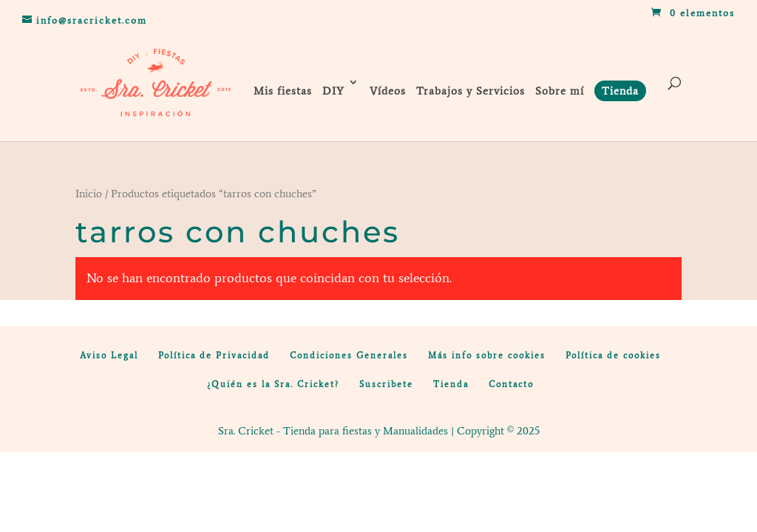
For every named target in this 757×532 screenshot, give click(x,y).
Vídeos (388, 91)
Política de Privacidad (214, 355)
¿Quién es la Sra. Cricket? (273, 384)
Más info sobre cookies (487, 355)
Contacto (511, 384)
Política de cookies (613, 355)
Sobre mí (560, 91)
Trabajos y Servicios (471, 91)
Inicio (89, 194)
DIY (333, 91)
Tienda (451, 384)
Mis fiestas (283, 91)
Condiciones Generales (349, 355)
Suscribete (386, 384)
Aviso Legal (109, 355)
